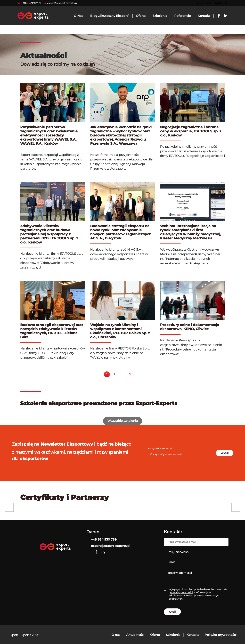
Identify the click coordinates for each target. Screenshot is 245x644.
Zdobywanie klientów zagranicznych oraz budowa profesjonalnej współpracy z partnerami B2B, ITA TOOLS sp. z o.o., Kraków (49, 234)
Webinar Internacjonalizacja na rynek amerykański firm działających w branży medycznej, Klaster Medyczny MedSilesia (191, 232)
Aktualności (135, 635)
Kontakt (193, 635)
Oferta (155, 635)
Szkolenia (173, 635)
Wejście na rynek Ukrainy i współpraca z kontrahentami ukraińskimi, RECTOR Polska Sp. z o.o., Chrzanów (120, 331)
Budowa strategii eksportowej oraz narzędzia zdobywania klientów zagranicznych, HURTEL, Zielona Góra (52, 331)
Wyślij (225, 453)
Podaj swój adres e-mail (160, 448)
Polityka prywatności (221, 635)
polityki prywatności (181, 592)
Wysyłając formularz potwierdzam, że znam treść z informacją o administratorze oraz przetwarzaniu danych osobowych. (198, 594)
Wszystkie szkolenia (123, 421)
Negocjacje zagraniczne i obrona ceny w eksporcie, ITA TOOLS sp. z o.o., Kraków (191, 131)
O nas (116, 635)
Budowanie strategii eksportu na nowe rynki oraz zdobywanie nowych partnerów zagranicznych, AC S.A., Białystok (121, 232)
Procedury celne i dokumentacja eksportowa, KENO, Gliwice (190, 327)
